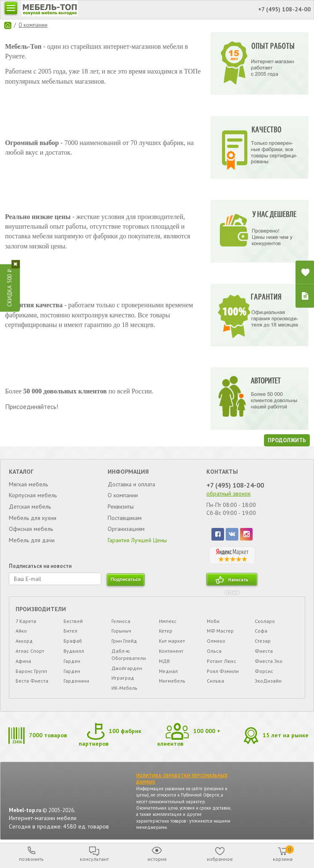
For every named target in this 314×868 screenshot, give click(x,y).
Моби (213, 621)
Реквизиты (121, 507)
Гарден (72, 661)
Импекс (168, 621)
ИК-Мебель (124, 688)
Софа (261, 631)
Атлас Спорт (30, 651)
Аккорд (24, 641)
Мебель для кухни (33, 518)
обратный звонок (228, 493)
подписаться (126, 579)
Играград (123, 678)
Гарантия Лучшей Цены (137, 540)
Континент (171, 651)
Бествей (73, 621)
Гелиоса (121, 621)
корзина (283, 854)
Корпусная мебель (33, 495)
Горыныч (121, 631)
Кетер (166, 631)
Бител (70, 631)
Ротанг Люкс (222, 661)
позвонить (31, 859)
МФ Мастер (220, 631)
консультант (94, 859)
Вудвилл (74, 651)
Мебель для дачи (32, 540)
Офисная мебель (31, 529)
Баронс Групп (31, 671)
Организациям (126, 529)
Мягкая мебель (28, 484)
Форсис (264, 671)
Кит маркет (172, 641)
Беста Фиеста (32, 681)
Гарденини (76, 681)
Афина (23, 661)
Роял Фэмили (223, 671)
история (157, 859)
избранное (220, 859)
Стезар (263, 641)
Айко (21, 631)
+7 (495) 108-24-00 (235, 485)
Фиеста (264, 651)
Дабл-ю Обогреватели (129, 654)
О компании (33, 25)
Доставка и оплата (131, 484)
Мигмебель (172, 681)
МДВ (164, 661)
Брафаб (73, 641)
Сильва (215, 681)
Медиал (168, 671)
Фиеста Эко (269, 661)
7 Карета (26, 621)
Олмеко (216, 641)
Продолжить (287, 440)
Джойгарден (127, 668)
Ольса (214, 651)
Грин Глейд (124, 641)
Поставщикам (125, 518)
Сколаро (265, 621)
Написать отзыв (237, 581)
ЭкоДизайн (268, 681)
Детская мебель (30, 507)
